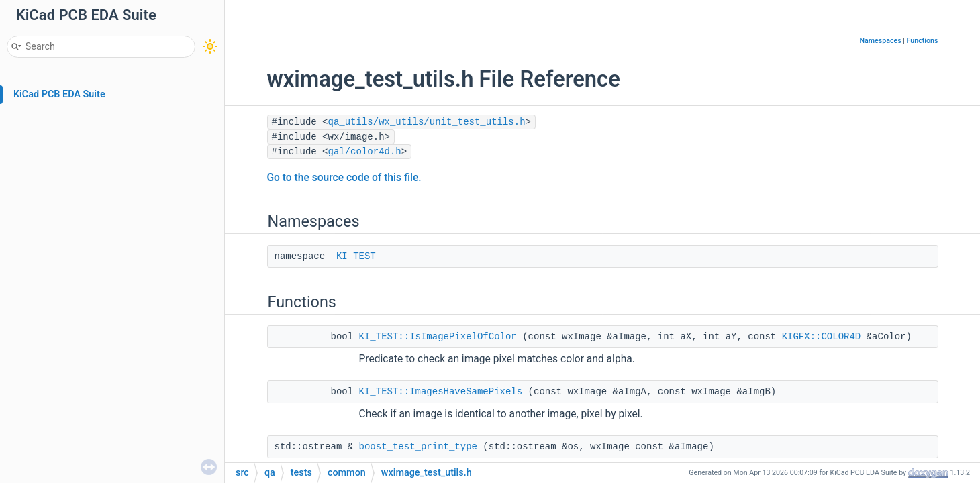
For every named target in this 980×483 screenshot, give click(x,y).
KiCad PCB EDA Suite (59, 94)
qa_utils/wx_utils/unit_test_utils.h (427, 122)
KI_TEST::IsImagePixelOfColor (438, 337)
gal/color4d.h (365, 152)
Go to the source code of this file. (344, 178)
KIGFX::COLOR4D (822, 337)
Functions (923, 41)
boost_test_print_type (418, 447)
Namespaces (880, 41)
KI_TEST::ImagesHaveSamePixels (441, 392)
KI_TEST (356, 256)
